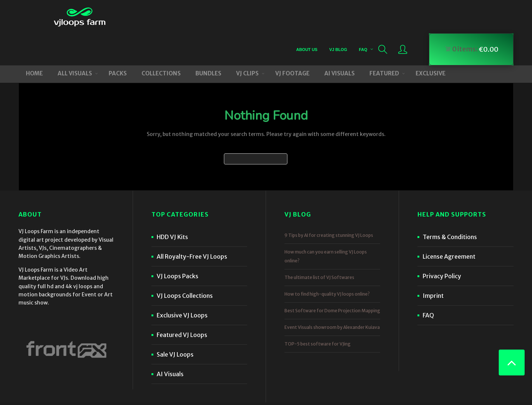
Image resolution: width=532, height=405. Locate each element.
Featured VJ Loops (182, 303)
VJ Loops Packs (178, 244)
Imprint (433, 263)
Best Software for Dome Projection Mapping (332, 278)
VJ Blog (338, 16)
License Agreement (449, 224)
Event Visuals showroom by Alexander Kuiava (332, 295)
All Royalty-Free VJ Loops (192, 224)
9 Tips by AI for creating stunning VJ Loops (329, 203)
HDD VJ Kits (172, 205)
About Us (306, 16)
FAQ (363, 16)
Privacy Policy (442, 244)
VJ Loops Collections (185, 263)
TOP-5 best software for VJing (318, 312)
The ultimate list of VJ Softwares (319, 245)
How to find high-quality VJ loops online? (327, 262)
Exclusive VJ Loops (182, 283)
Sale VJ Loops (175, 322)
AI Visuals (170, 342)
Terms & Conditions (450, 205)
